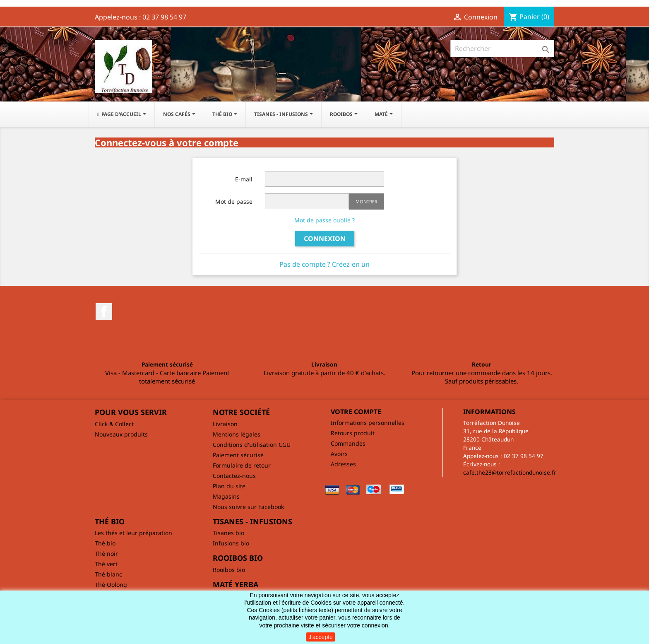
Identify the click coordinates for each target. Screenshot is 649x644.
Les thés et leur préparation (133, 533)
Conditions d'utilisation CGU (252, 445)
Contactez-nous (234, 476)
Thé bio (105, 543)
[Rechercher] (502, 48)
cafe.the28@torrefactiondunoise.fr (510, 472)
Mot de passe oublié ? (324, 220)
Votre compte (356, 412)
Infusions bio (231, 543)
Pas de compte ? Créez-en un (324, 264)
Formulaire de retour (242, 465)
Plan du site (229, 486)
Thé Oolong (111, 585)
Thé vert (106, 564)
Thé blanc (108, 574)
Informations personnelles (368, 423)
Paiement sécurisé (238, 455)
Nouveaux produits (121, 434)
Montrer (367, 201)
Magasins (226, 496)
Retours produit (353, 433)
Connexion (325, 239)
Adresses (343, 464)
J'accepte (321, 637)
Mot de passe (234, 201)
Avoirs (339, 454)
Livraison (225, 424)
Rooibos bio (229, 570)
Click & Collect (114, 424)
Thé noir (106, 554)
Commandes (348, 443)
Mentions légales (237, 434)
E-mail (244, 179)
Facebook (104, 311)
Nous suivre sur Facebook (248, 507)
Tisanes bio (228, 533)
